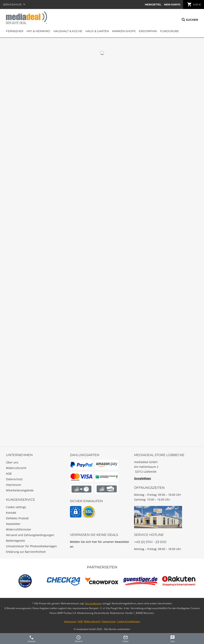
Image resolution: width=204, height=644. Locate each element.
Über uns (12, 462)
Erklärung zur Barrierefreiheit (26, 552)
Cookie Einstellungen (128, 621)
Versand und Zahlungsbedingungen (30, 535)
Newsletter (13, 524)
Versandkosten (93, 603)
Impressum (14, 485)
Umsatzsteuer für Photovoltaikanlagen (31, 546)
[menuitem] (153, 4)
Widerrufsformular (19, 529)
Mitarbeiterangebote (20, 490)
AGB (9, 474)
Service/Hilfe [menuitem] (13, 4)
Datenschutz (14, 479)
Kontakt (11, 513)
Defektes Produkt (17, 518)
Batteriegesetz (16, 541)
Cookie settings (16, 507)
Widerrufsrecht (16, 468)
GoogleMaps (143, 478)
